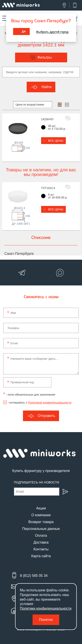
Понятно (46, 620)
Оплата (41, 536)
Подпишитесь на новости (37, 482)
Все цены (54, 141)
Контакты (41, 549)
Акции (41, 508)
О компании (41, 515)
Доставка (41, 542)
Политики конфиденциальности (46, 608)
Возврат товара (41, 522)
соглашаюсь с (40, 402)
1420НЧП (47, 119)
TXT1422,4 (48, 188)
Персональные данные (41, 529)
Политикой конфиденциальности (50, 402)
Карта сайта (41, 556)
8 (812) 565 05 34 (34, 576)
